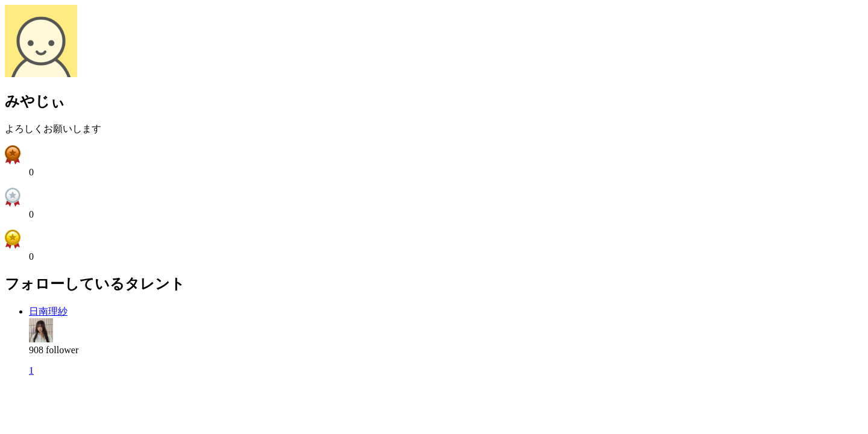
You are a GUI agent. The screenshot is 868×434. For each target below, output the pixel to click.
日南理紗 (48, 311)
